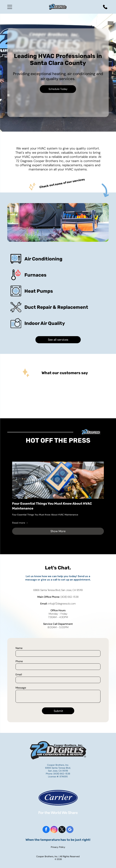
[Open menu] (10, 7)
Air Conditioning (43, 259)
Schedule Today (58, 89)
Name (19, 648)
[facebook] (46, 830)
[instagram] (54, 830)
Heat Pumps (39, 291)
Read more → (20, 523)
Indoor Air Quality (45, 323)
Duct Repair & (40, 307)
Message (21, 688)
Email (19, 674)
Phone (19, 661)
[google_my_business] (70, 830)
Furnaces (35, 275)
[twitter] (62, 830)
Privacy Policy (58, 847)
